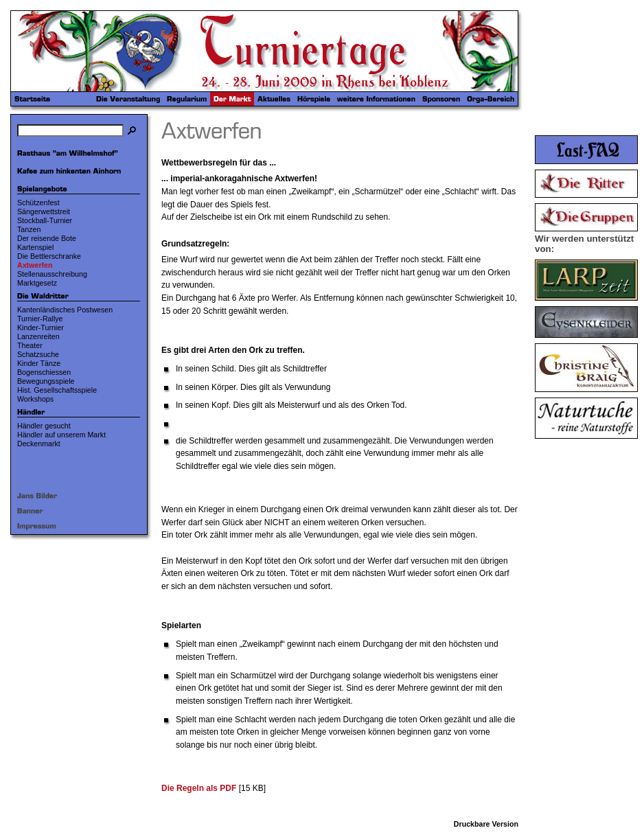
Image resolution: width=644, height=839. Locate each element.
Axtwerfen (35, 265)
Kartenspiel (35, 247)
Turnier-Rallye (40, 319)
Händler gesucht (44, 426)
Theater (30, 345)
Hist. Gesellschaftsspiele (57, 390)
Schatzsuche (38, 354)
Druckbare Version (486, 824)
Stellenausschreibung (52, 274)
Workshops (35, 399)
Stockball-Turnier (45, 220)
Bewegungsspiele (46, 381)
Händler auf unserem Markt (61, 435)
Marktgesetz (37, 283)
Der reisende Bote (47, 238)
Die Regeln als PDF (199, 788)
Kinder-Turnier (41, 327)
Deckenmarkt (39, 444)
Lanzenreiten (38, 336)
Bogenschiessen (44, 372)
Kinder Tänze (39, 363)
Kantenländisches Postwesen (65, 310)
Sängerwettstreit (44, 211)
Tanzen (29, 229)
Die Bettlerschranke (49, 256)
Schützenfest (38, 203)
